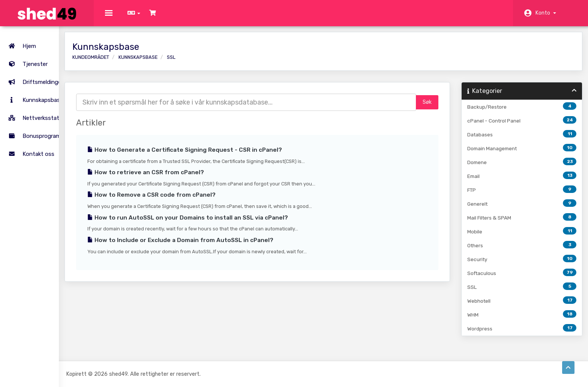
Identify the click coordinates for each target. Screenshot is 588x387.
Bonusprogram (33, 129)
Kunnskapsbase (34, 93)
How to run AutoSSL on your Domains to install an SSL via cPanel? (228, 223)
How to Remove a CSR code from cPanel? (192, 200)
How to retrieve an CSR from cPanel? (186, 178)
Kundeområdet (131, 63)
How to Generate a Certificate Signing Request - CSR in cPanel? (225, 155)
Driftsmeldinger (34, 75)
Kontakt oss (30, 147)
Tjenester (45, 57)
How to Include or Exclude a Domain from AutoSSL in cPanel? (221, 246)
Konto (546, 13)
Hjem (21, 39)
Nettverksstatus (35, 111)
